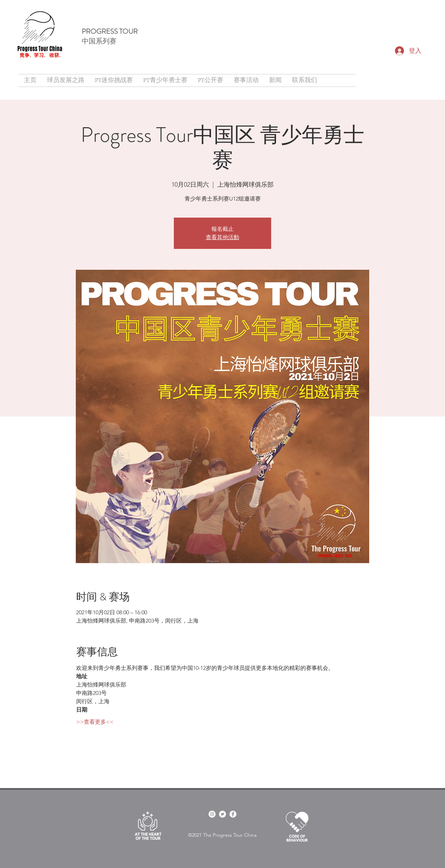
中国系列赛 (99, 41)
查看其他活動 (222, 237)
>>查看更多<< (95, 722)
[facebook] (212, 814)
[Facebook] (233, 814)
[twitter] (222, 814)
